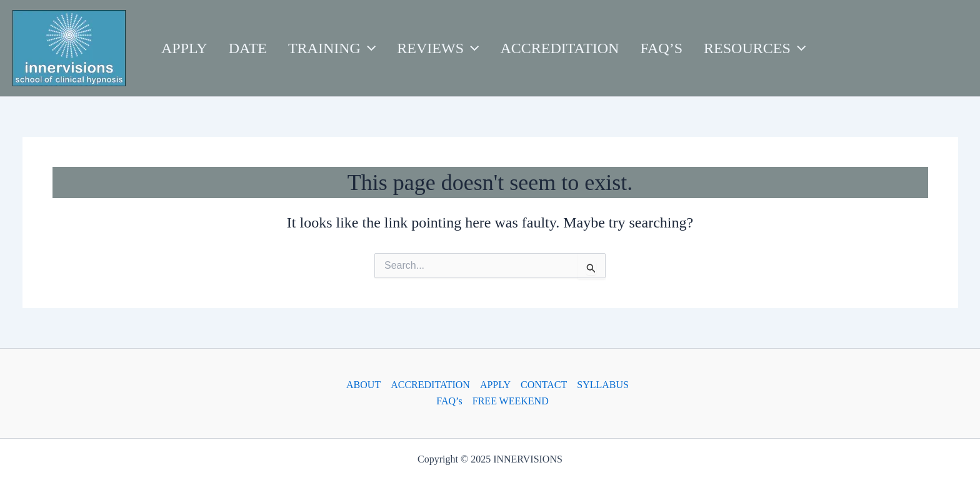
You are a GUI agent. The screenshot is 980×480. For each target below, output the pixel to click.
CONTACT (544, 385)
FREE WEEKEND (511, 401)
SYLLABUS (603, 385)
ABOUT (363, 385)
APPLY (495, 385)
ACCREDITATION (430, 385)
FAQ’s (449, 401)
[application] (368, 48)
